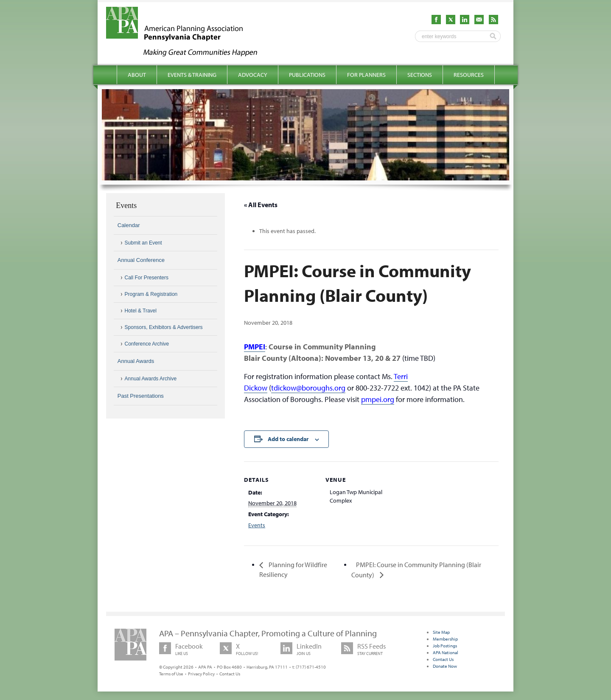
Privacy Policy (201, 674)
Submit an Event (143, 243)
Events (257, 525)
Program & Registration (151, 294)
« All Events (261, 205)
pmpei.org (378, 399)
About (137, 75)
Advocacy (253, 75)
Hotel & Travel (141, 311)
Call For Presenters (147, 278)
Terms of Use (171, 674)
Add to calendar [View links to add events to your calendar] (288, 439)
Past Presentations (141, 396)
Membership (445, 639)
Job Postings (445, 646)
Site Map (441, 632)
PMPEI (255, 347)
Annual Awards (136, 361)
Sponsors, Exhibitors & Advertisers (164, 327)
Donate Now (445, 666)
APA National (446, 652)
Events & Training (192, 75)
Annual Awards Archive (151, 379)
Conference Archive (147, 344)
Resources (469, 75)
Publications (307, 75)
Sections (420, 75)
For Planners (366, 75)
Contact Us (230, 674)
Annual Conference (141, 260)
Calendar (129, 225)
